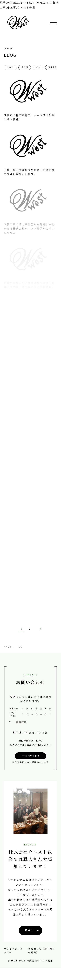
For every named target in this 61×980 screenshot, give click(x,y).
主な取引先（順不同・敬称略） (42, 951)
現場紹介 (53, 67)
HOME (7, 647)
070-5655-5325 (29, 733)
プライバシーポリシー (13, 951)
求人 (38, 67)
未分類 (25, 67)
